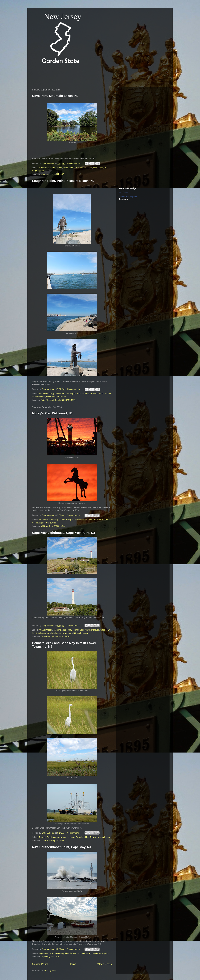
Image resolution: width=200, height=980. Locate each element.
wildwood (52, 523)
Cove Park (44, 168)
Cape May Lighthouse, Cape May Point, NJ (64, 533)
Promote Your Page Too (128, 197)
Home (73, 964)
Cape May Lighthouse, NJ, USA (55, 636)
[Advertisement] (87, 76)
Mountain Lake (70, 168)
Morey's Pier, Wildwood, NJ (52, 413)
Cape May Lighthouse (89, 630)
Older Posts (104, 964)
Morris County (56, 168)
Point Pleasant (39, 397)
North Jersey (38, 171)
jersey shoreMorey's (75, 519)
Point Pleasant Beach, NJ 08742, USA (58, 400)
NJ (106, 168)
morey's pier (91, 519)
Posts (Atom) (50, 971)
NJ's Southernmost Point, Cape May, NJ (62, 847)
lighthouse (56, 633)
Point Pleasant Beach (56, 397)
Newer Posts (40, 964)
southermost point (100, 953)
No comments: (74, 163)
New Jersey (99, 168)
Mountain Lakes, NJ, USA (52, 174)
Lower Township (77, 837)
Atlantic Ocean (46, 394)
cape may (58, 630)
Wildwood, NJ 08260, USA (53, 526)
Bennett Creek (46, 837)
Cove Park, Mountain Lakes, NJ (55, 96)
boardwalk (44, 519)
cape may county (57, 519)
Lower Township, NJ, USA (52, 840)
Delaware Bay (44, 633)
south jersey (41, 523)
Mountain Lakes (85, 168)
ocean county (105, 394)
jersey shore (59, 394)
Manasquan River (90, 394)
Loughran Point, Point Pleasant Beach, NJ (63, 181)
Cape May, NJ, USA (50, 957)
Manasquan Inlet (73, 394)
